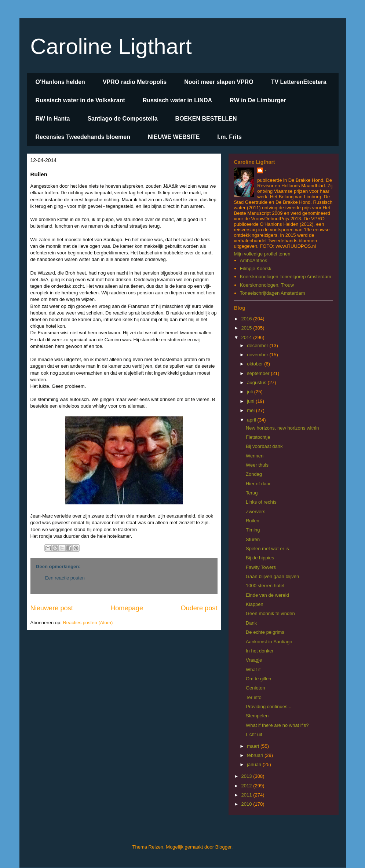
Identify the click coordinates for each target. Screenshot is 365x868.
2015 (247, 328)
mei (251, 410)
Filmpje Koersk (256, 269)
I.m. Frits (229, 137)
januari (255, 764)
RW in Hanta (53, 119)
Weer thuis (257, 465)
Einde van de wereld (267, 595)
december (258, 345)
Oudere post (199, 608)
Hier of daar (258, 484)
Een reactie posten (65, 578)
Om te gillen (258, 679)
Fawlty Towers (261, 567)
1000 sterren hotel (265, 586)
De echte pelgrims (265, 632)
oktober (255, 364)
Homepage (127, 608)
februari (256, 755)
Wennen (255, 456)
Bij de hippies (260, 558)
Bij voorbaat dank (264, 446)
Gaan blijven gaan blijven (272, 576)
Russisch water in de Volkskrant (80, 100)
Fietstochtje (258, 437)
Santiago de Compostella (122, 119)
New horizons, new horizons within (282, 428)
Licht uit (254, 734)
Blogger (223, 847)
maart (254, 746)
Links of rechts (261, 502)
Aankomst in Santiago (269, 642)
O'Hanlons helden (60, 82)
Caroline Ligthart (111, 46)
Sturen (253, 539)
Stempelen (257, 716)
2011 (247, 795)
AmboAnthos (253, 260)
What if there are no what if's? (277, 725)
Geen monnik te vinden (270, 613)
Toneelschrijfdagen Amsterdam (273, 293)
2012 (247, 786)
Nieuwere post (52, 608)
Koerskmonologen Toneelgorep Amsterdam (286, 277)
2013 (247, 776)
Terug (252, 493)
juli (251, 392)
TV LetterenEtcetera (299, 82)
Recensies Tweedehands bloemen (83, 137)
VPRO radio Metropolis (135, 82)
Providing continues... (269, 707)
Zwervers (255, 512)
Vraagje (254, 660)
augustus (257, 382)
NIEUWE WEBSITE (174, 137)
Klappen (255, 604)
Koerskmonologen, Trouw (267, 285)
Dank (251, 623)
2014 (247, 337)
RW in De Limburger (258, 100)
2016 (247, 319)
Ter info (254, 697)
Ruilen (253, 521)
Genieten (255, 688)
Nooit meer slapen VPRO (219, 82)
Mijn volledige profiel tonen (262, 254)
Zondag (254, 474)
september (259, 373)
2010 (247, 804)
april (252, 420)
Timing (253, 530)
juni (251, 401)
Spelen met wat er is (267, 549)
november (258, 355)
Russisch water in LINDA (177, 100)
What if (253, 670)
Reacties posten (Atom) (88, 623)
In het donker (260, 651)
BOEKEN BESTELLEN (206, 119)
